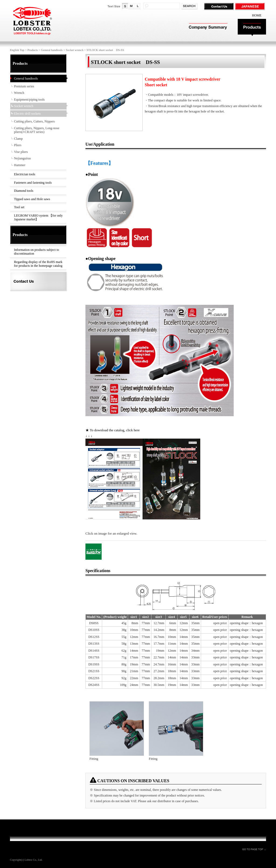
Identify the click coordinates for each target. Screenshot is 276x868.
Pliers (18, 145)
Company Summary (207, 28)
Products (252, 28)
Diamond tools (24, 191)
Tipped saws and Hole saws (32, 199)
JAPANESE (251, 7)
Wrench (19, 93)
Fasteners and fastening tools (33, 183)
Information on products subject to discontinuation (37, 252)
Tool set (19, 207)
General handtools (52, 50)
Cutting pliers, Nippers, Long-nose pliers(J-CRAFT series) (37, 130)
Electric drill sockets (27, 114)
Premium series (24, 86)
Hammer (20, 165)
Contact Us (220, 7)
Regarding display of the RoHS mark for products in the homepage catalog (38, 264)
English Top (17, 50)
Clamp (18, 139)
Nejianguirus (22, 158)
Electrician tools (25, 174)
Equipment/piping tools (29, 100)
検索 (190, 6)
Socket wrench (75, 50)
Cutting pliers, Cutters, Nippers (34, 121)
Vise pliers (21, 152)
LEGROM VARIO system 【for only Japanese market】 (38, 218)
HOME (257, 15)
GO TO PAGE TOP (254, 849)
